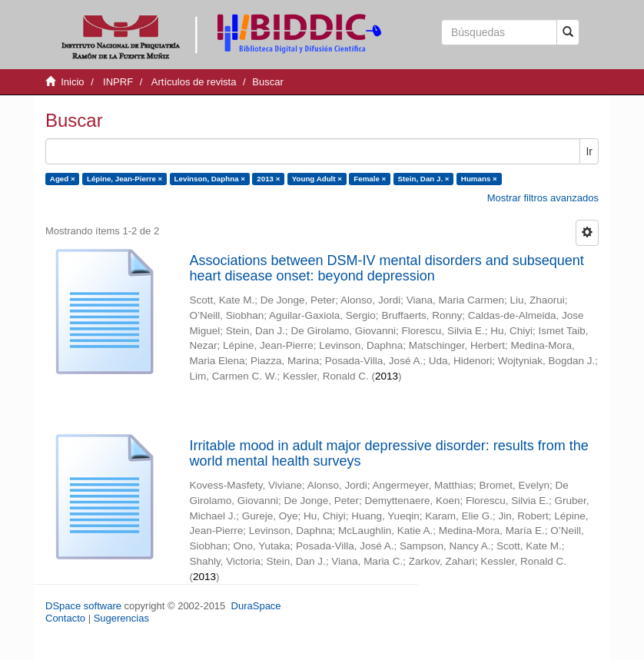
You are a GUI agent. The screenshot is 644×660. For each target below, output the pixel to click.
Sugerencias (121, 618)
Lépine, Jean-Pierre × (124, 179)
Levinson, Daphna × (210, 179)
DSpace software (83, 606)
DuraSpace (256, 606)
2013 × (268, 179)
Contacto (65, 618)
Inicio (72, 82)
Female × (370, 179)
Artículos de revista (194, 82)
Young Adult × (317, 179)
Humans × (479, 179)
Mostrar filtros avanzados (543, 198)
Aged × (63, 179)
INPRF (118, 82)
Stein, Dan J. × (424, 179)
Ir (589, 151)
